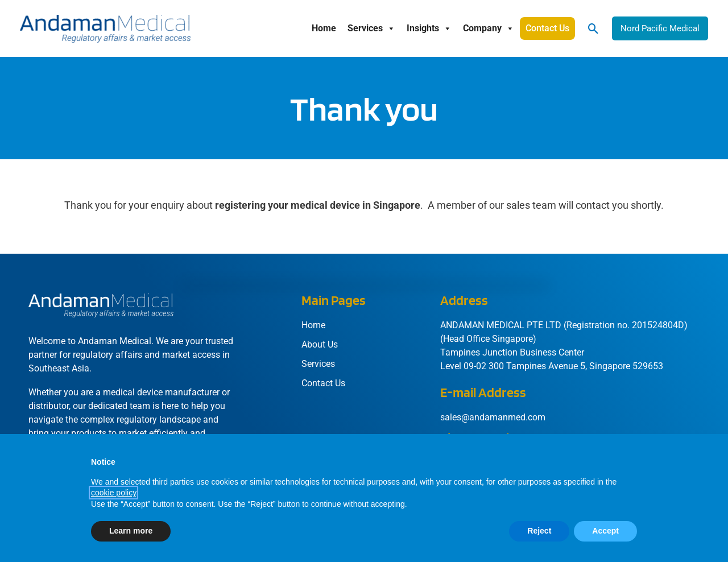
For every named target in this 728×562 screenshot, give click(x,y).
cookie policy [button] (113, 493)
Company (489, 28)
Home (324, 28)
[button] (593, 29)
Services (371, 28)
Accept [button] (605, 531)
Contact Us (547, 28)
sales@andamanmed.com (493, 417)
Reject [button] (539, 531)
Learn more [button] (131, 531)
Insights (429, 28)
